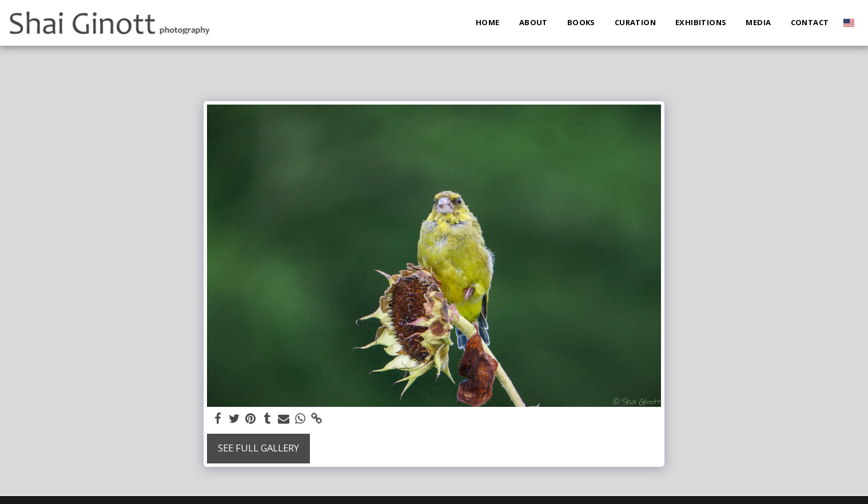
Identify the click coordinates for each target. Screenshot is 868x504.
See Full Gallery (258, 448)
